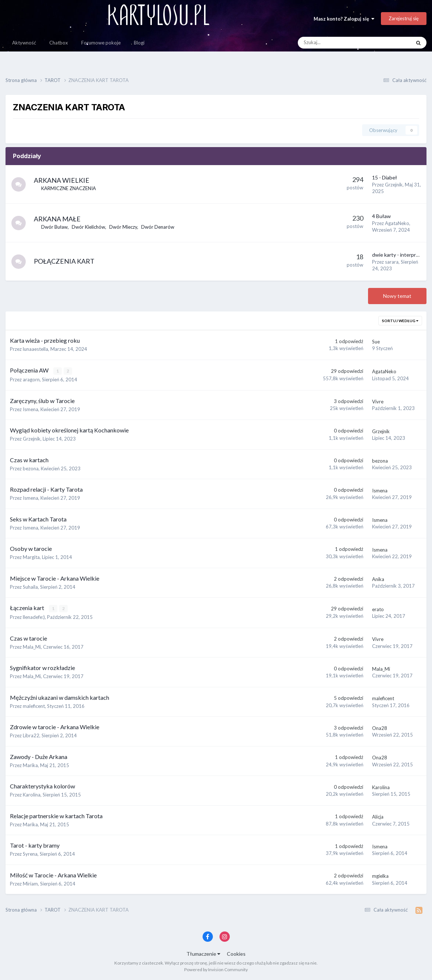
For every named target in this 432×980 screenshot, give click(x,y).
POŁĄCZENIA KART (65, 261)
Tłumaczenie (203, 954)
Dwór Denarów (158, 227)
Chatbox (59, 43)
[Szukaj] (338, 43)
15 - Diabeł (385, 177)
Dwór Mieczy (124, 227)
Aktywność (24, 43)
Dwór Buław (55, 227)
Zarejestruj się (404, 18)
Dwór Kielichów (89, 227)
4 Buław (381, 216)
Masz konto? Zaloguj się (344, 19)
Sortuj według (400, 321)
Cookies (236, 954)
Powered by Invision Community (216, 969)
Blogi (139, 43)
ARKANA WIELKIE (62, 180)
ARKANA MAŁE (58, 219)
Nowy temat (397, 296)
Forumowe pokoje (101, 43)
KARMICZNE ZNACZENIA (69, 188)
